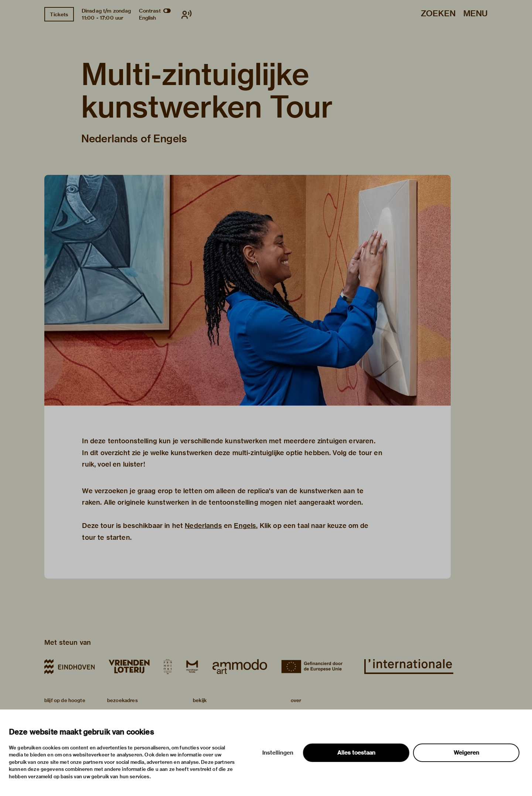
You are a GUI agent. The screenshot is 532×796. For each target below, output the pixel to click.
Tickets (59, 14)
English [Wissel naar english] (148, 18)
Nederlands (203, 526)
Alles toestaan (356, 753)
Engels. (246, 526)
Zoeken (438, 14)
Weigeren (466, 753)
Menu (475, 14)
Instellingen (278, 753)
